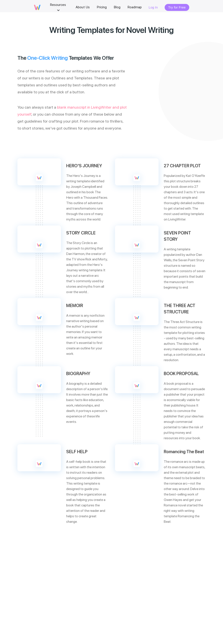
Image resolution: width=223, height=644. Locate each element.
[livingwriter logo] (37, 9)
